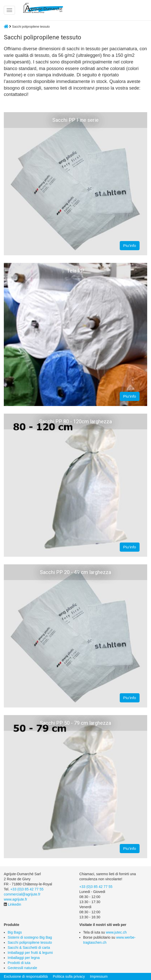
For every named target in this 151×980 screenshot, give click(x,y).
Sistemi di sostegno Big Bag (30, 937)
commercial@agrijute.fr (22, 894)
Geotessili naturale (22, 968)
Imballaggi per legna (24, 958)
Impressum (99, 976)
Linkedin (14, 904)
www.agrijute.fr (16, 899)
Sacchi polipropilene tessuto (30, 942)
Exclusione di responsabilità (26, 976)
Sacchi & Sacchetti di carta (29, 948)
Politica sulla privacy (69, 976)
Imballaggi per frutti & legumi (30, 953)
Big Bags (15, 932)
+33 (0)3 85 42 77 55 (27, 889)
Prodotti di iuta (19, 963)
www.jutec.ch (116, 932)
